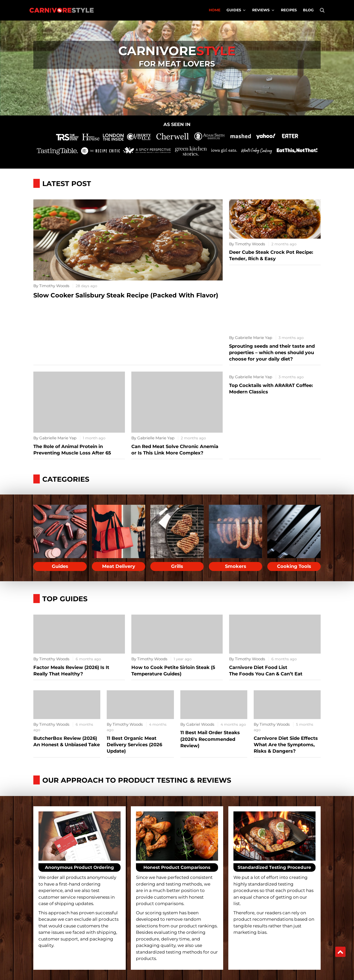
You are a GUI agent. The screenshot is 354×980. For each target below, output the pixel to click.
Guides (60, 566)
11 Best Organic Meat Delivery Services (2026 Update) (134, 745)
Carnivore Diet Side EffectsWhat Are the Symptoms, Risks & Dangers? (286, 745)
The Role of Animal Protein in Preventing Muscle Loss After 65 (72, 450)
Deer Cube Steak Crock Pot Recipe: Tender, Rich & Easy (271, 255)
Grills (177, 566)
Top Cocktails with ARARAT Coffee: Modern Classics (271, 389)
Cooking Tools (294, 566)
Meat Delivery (119, 566)
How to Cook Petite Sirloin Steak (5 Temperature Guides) (173, 671)
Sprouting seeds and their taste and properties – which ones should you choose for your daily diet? (272, 353)
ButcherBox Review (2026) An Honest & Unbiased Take (67, 741)
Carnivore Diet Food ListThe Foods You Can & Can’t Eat (266, 671)
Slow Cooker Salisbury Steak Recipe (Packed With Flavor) (126, 295)
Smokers (236, 566)
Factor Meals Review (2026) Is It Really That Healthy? (71, 671)
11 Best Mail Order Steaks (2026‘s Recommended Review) (210, 739)
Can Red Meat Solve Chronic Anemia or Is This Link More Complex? (175, 450)
